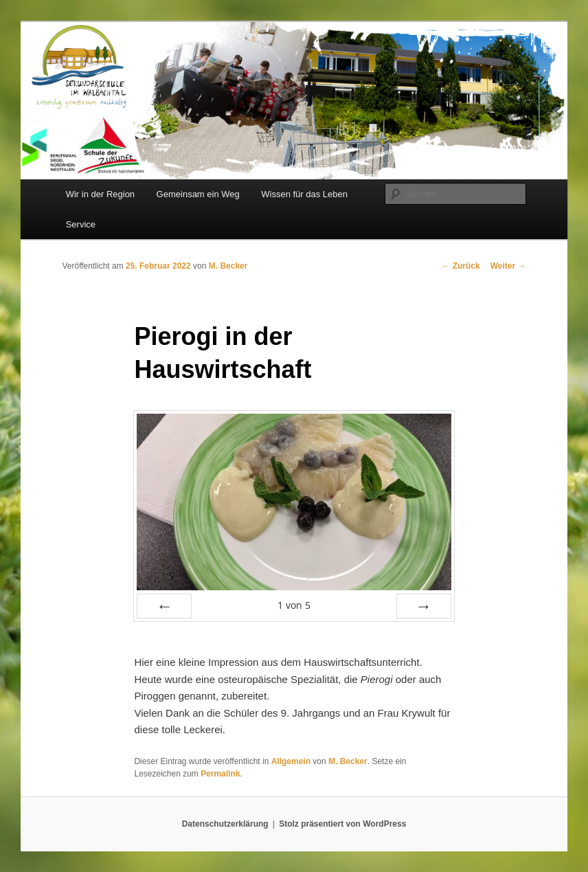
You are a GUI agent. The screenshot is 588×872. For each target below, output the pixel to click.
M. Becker (228, 266)
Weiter (508, 266)
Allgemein (291, 761)
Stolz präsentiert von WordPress (342, 824)
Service (81, 224)
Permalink (220, 774)
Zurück (461, 266)
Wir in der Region (100, 194)
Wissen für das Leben (304, 194)
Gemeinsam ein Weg (198, 194)
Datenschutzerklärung (225, 824)
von (294, 605)
